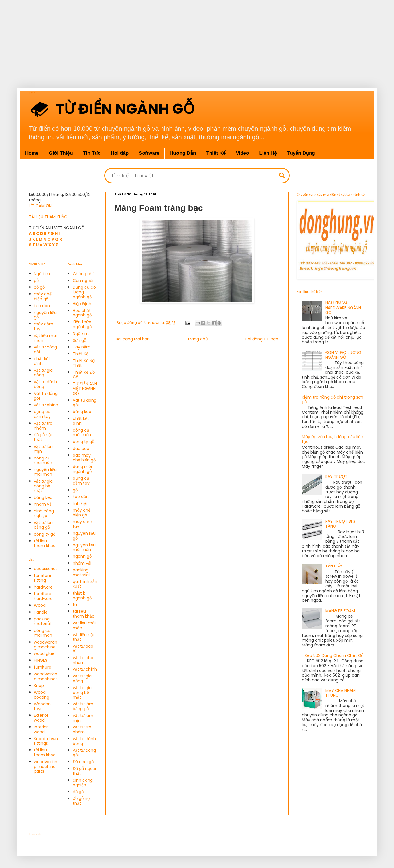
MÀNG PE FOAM (340, 611)
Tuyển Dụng (301, 153)
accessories (46, 569)
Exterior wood (41, 718)
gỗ (36, 281)
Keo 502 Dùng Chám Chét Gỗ (334, 655)
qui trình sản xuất (85, 584)
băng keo (43, 497)
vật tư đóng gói (45, 349)
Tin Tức (92, 153)
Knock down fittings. (46, 741)
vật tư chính (46, 405)
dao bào (81, 448)
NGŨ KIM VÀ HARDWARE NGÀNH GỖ (343, 308)
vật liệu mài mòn (45, 338)
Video (242, 153)
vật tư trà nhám (43, 426)
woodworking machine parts (46, 767)
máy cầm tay (44, 326)
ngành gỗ (82, 556)
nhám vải (43, 504)
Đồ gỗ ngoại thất (84, 771)
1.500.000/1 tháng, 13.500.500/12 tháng (60, 197)
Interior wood (41, 729)
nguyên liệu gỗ (45, 315)
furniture (43, 667)
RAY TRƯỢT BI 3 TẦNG (340, 524)
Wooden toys (42, 706)
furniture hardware (43, 596)
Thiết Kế (216, 153)
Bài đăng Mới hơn (133, 339)
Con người (83, 281)
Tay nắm (82, 347)
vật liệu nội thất (83, 637)
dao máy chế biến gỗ (84, 458)
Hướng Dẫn (183, 153)
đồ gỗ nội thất (43, 437)
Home (32, 153)
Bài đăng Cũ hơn (262, 339)
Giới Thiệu (61, 153)
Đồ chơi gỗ (83, 762)
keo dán (42, 306)
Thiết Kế (81, 354)
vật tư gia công (43, 373)
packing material (42, 621)
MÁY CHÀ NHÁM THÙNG (340, 693)
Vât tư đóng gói (46, 396)
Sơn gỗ (79, 340)
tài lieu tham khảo (45, 543)
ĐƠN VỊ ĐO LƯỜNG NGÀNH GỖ (343, 355)
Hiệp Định (82, 304)
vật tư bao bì (83, 649)
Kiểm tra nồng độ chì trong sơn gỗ (333, 400)
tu (75, 605)
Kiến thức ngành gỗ (82, 324)
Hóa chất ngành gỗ (82, 313)
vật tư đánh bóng (45, 384)
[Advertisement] (182, 40)
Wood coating (42, 695)
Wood (40, 605)
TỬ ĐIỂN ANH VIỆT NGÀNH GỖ (85, 389)
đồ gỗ (39, 287)
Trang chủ (198, 339)
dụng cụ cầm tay (42, 414)
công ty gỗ (45, 534)
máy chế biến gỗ (43, 296)
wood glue (44, 653)
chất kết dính (42, 361)
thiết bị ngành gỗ (82, 596)
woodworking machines (46, 676)
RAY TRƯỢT (336, 477)
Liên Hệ (268, 153)
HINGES (41, 660)
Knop (39, 685)
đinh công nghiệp (44, 513)
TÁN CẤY (334, 566)
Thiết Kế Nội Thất (84, 363)
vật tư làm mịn (44, 449)
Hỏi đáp (120, 153)
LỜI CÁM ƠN (40, 206)
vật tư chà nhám (83, 660)
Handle (41, 612)
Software (149, 153)
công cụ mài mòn (43, 460)
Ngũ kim (42, 274)
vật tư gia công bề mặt (43, 486)
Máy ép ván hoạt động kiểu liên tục (333, 439)
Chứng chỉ (83, 274)
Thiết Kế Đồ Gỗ (84, 375)
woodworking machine (46, 645)
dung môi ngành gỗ (82, 469)
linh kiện (81, 503)
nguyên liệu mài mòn (45, 472)
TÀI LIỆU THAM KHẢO (48, 217)
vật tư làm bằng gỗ (44, 525)
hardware (43, 587)
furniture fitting (43, 578)
